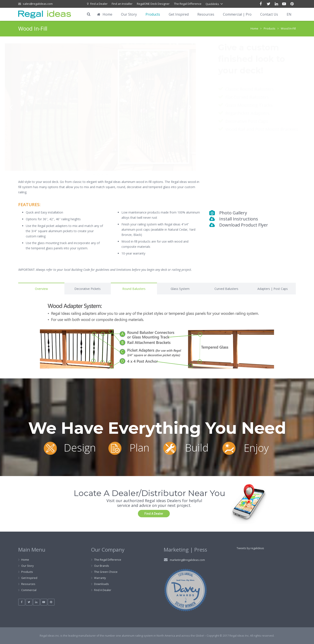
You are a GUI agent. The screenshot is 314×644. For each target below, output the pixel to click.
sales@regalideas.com (38, 4)
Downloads (101, 584)
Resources (28, 584)
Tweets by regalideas (250, 548)
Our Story (27, 566)
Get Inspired (29, 578)
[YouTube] (284, 4)
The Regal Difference (188, 4)
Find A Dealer (103, 590)
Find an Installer (122, 4)
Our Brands (102, 566)
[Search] (89, 14)
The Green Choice (106, 572)
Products (270, 29)
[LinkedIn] (276, 4)
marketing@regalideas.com (187, 560)
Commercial (29, 590)
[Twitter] (268, 4)
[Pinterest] (292, 4)
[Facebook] (261, 4)
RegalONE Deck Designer (153, 4)
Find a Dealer (99, 4)
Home (254, 29)
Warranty (100, 578)
